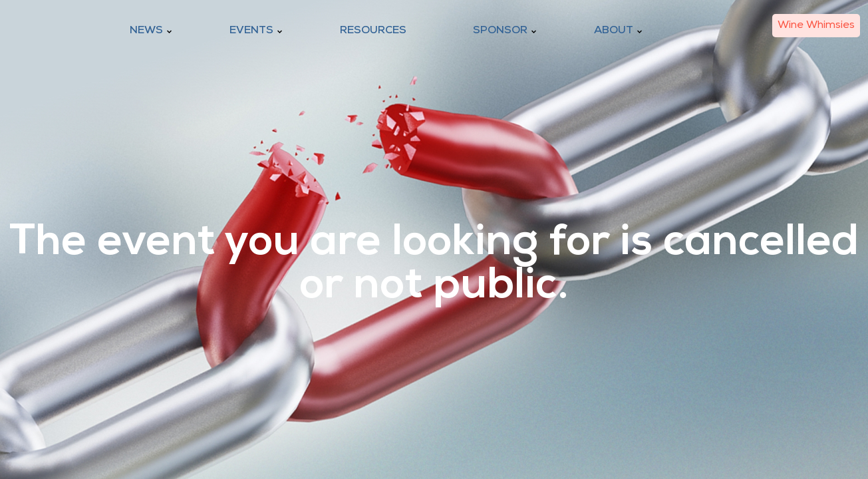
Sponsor (500, 31)
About (614, 31)
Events (251, 31)
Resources (373, 31)
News (146, 31)
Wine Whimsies (816, 25)
